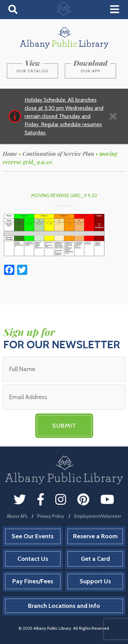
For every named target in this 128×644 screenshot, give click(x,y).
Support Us (95, 581)
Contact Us (33, 559)
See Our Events (33, 536)
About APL (17, 516)
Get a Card (95, 559)
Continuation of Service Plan (58, 154)
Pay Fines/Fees (33, 581)
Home (10, 154)
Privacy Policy (51, 516)
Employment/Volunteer (98, 516)
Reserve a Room (95, 536)
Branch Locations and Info (64, 606)
